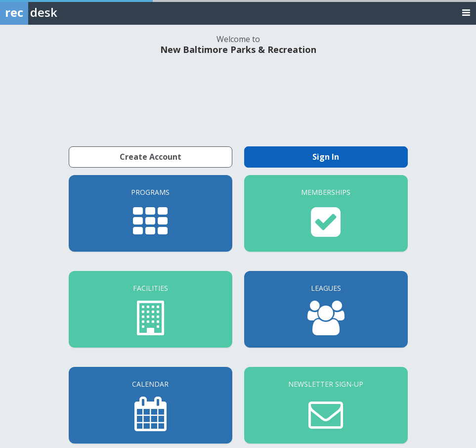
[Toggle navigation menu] (466, 12)
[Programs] (151, 213)
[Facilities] (151, 309)
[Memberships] (326, 213)
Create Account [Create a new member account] (151, 157)
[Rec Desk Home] (54, 12)
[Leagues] (326, 309)
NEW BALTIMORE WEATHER (238, 99)
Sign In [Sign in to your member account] (326, 157)
